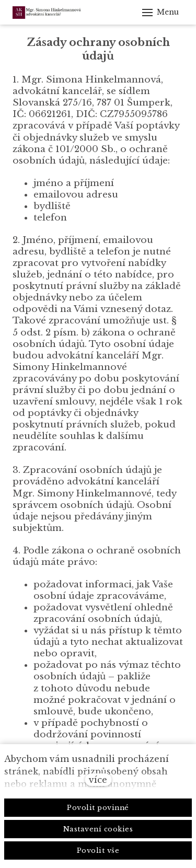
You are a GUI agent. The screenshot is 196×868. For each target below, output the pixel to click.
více (98, 780)
